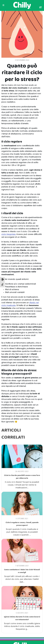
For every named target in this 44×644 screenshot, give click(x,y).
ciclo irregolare (8, 234)
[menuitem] (40, 8)
